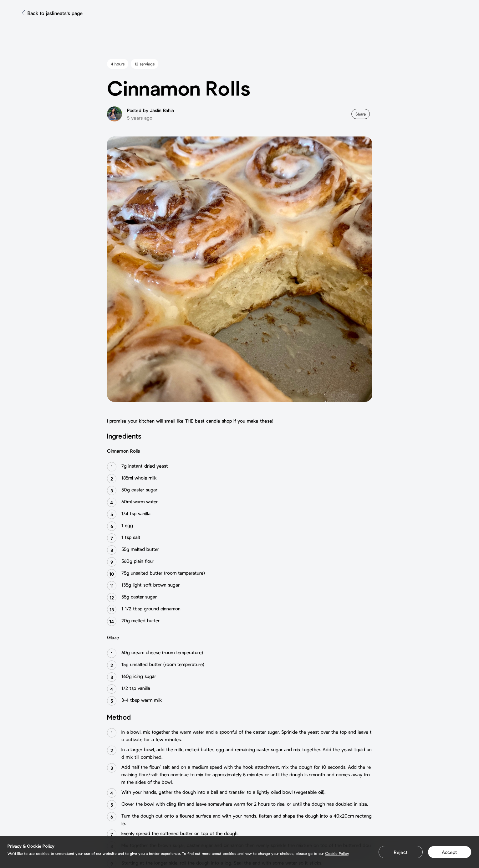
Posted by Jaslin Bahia (150, 110)
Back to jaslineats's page (55, 13)
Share (361, 114)
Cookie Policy (337, 853)
